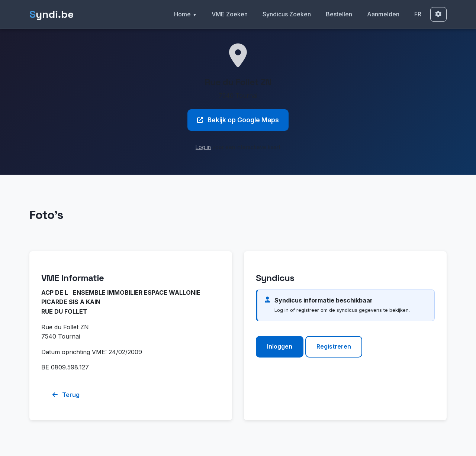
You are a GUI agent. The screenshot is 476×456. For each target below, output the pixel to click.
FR (418, 14)
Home (182, 14)
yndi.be (52, 14)
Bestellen (339, 14)
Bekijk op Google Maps (238, 120)
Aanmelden (383, 14)
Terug (66, 395)
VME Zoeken (230, 14)
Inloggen (280, 346)
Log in (203, 147)
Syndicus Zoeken (287, 14)
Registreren (334, 346)
